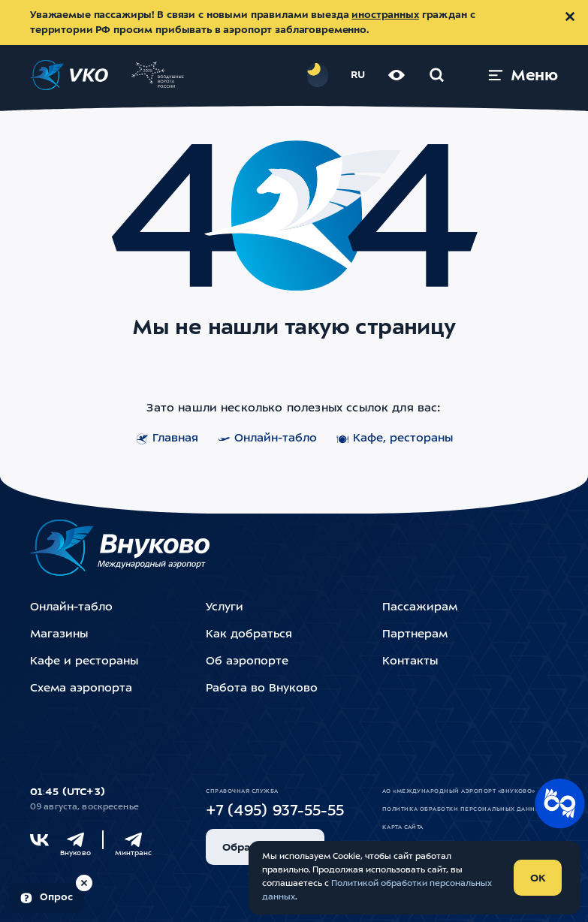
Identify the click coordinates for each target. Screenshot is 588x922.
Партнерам (415, 635)
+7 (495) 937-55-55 (275, 812)
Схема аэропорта (81, 689)
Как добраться (249, 635)
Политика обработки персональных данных (464, 809)
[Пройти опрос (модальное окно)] (47, 898)
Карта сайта (403, 827)
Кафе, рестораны (395, 439)
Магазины (59, 635)
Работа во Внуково (262, 689)
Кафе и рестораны (84, 662)
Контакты (410, 662)
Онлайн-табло (267, 439)
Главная (167, 439)
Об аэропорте (247, 662)
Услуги (225, 608)
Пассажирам (420, 608)
